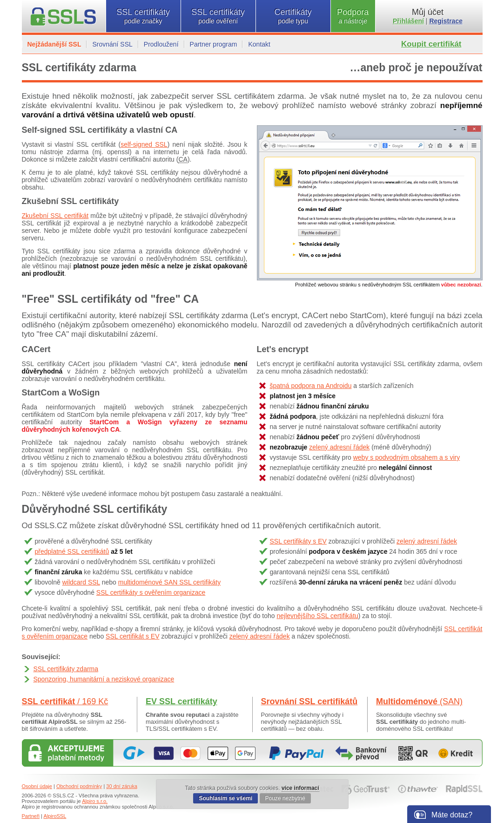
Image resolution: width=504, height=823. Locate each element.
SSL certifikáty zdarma (66, 669)
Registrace (446, 21)
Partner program (214, 44)
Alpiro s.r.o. (95, 801)
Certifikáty (293, 16)
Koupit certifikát (431, 44)
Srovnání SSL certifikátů (309, 701)
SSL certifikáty (143, 16)
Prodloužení (161, 44)
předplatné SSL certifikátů (72, 551)
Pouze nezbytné (285, 798)
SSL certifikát (65, 701)
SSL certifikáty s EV (298, 541)
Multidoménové (419, 701)
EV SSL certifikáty (181, 701)
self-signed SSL (144, 144)
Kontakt (259, 44)
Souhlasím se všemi (225, 798)
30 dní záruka (122, 786)
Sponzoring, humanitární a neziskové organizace (104, 679)
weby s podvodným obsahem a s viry (407, 457)
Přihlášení (408, 21)
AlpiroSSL (55, 816)
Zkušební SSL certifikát (55, 216)
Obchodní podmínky (79, 786)
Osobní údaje (37, 786)
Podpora (353, 16)
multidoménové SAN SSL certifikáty (169, 582)
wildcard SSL (81, 582)
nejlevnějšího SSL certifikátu (317, 616)
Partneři (31, 816)
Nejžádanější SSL (54, 44)
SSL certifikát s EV (132, 636)
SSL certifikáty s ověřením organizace (151, 592)
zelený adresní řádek (339, 447)
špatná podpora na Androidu (311, 386)
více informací (300, 788)
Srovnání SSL (112, 44)
